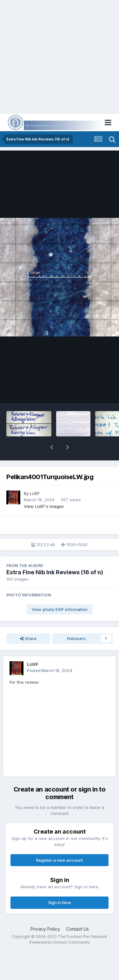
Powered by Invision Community (60, 942)
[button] (52, 447)
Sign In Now (60, 903)
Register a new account (60, 860)
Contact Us (77, 929)
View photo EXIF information (60, 609)
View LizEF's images (44, 506)
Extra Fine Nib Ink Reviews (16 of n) (55, 572)
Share (28, 638)
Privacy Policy (45, 929)
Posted (50, 670)
